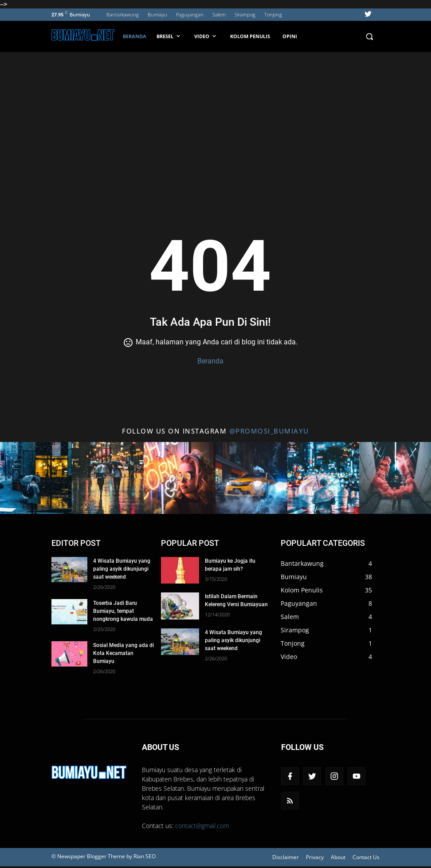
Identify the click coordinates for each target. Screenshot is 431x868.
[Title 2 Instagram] (108, 478)
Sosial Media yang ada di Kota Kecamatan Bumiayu (123, 653)
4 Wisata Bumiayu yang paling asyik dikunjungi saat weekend (122, 569)
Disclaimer (286, 857)
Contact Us (366, 857)
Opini (290, 36)
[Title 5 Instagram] (323, 478)
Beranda (135, 36)
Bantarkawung (123, 14)
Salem (219, 14)
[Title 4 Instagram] (251, 478)
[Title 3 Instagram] (180, 478)
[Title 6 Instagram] (395, 478)
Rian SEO (145, 856)
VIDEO (206, 36)
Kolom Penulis (250, 36)
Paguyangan (190, 14)
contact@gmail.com (202, 826)
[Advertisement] (215, 118)
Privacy (315, 857)
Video (289, 657)
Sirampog (245, 14)
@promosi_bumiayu (269, 431)
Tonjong (273, 14)
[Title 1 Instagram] (36, 478)
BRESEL (169, 36)
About (338, 857)
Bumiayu (157, 14)
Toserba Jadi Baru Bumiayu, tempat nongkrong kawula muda (123, 611)
